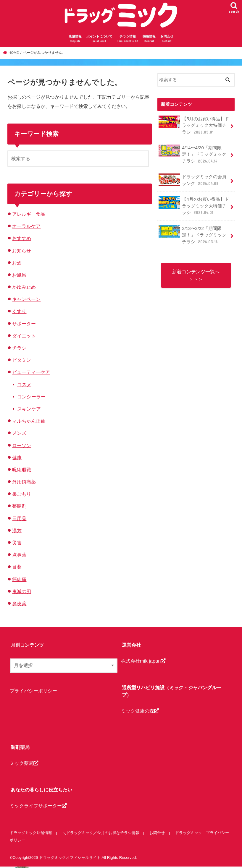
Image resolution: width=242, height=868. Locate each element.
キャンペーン (26, 301)
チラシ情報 (128, 40)
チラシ (19, 349)
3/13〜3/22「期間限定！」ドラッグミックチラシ (192, 235)
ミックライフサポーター (38, 807)
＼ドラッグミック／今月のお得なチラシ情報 (101, 834)
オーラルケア (26, 228)
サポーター (24, 325)
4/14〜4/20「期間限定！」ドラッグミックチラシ (192, 155)
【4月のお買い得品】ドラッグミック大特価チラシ (194, 206)
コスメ (24, 386)
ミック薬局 (24, 764)
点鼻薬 (19, 556)
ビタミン (22, 361)
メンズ (19, 434)
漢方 (17, 532)
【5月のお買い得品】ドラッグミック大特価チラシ (194, 126)
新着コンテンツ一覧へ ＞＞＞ (196, 275)
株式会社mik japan (143, 662)
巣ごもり (22, 495)
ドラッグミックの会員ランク (192, 181)
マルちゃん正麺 (29, 422)
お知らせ (22, 252)
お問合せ (167, 40)
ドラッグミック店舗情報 (31, 834)
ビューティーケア (31, 374)
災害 (17, 544)
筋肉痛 (19, 580)
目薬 (17, 568)
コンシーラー (31, 398)
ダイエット (24, 337)
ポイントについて (99, 40)
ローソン (22, 447)
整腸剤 (19, 507)
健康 (17, 459)
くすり (19, 313)
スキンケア (29, 410)
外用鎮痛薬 (24, 483)
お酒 (17, 264)
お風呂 (19, 276)
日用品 (19, 520)
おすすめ (22, 240)
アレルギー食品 (29, 215)
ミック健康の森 (140, 712)
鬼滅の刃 (22, 593)
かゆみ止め (24, 288)
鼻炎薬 (19, 605)
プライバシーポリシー (33, 692)
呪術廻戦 (22, 471)
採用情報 (149, 40)
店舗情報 (75, 40)
